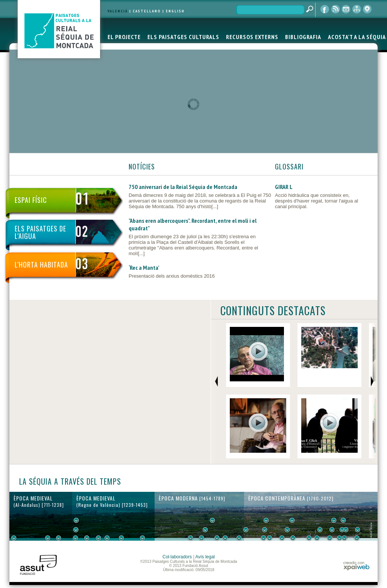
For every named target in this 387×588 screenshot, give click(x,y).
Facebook (325, 9)
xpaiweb (356, 566)
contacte (346, 9)
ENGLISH (175, 11)
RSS (335, 9)
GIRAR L (284, 187)
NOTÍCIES (142, 166)
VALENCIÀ (118, 11)
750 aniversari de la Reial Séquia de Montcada (183, 187)
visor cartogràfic (367, 9)
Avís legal (205, 557)
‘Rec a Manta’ (144, 268)
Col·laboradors (177, 557)
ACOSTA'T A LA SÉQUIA (357, 37)
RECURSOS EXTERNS (252, 37)
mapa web (357, 9)
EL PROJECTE (124, 37)
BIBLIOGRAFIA (303, 37)
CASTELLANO (147, 11)
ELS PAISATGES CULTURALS (183, 37)
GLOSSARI (289, 166)
